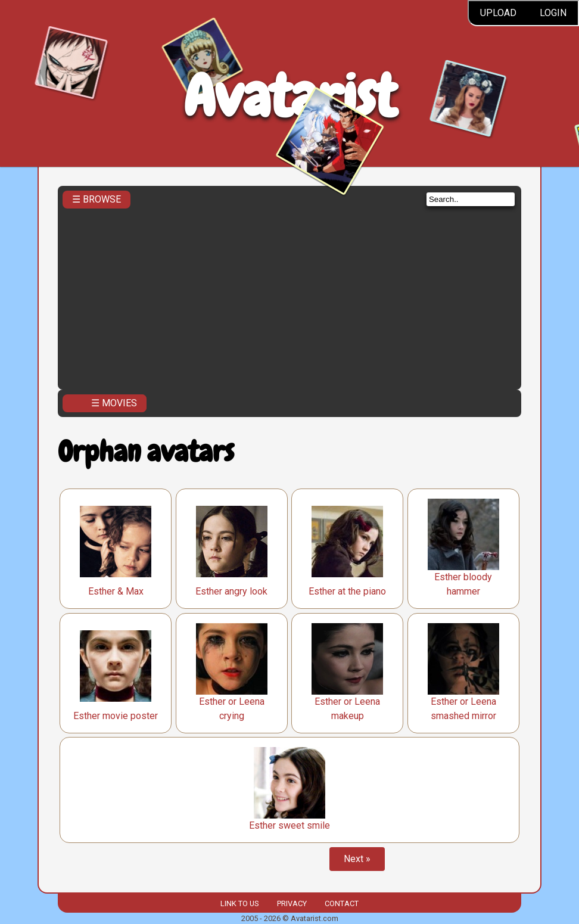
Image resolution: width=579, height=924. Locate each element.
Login (553, 13)
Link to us (239, 903)
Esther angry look (231, 591)
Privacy (292, 903)
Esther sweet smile (289, 825)
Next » (357, 859)
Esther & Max (116, 591)
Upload (498, 13)
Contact (342, 903)
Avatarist (290, 96)
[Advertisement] (289, 295)
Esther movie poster (116, 716)
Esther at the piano (347, 591)
